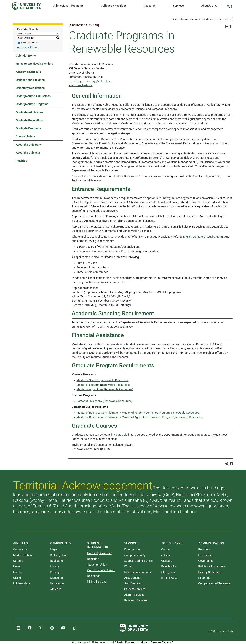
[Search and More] (229, 6)
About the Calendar (28, 153)
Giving (17, 578)
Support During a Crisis (138, 561)
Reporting (204, 578)
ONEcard (167, 561)
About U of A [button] (209, 6)
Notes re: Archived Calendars (34, 64)
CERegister (168, 572)
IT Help (129, 566)
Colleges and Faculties (30, 80)
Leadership (205, 555)
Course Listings (26, 136)
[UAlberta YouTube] (63, 628)
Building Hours (59, 555)
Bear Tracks (169, 566)
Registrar (93, 559)
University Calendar (99, 553)
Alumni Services (134, 595)
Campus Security (135, 555)
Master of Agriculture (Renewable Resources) (105, 389)
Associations (132, 578)
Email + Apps (169, 578)
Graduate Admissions (29, 112)
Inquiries (21, 161)
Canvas (166, 549)
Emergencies (132, 549)
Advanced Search (28, 47)
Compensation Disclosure (214, 583)
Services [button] (178, 6)
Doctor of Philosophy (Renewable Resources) (104, 401)
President (204, 549)
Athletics (56, 589)
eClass (166, 555)
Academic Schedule (28, 72)
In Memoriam (22, 583)
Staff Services (133, 583)
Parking (55, 572)
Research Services (136, 600)
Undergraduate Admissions (33, 96)
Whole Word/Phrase (29, 43)
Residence (94, 576)
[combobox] (201, 19)
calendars (82, 642)
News (17, 566)
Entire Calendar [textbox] (25, 34)
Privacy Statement (210, 572)
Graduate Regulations (30, 120)
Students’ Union (97, 565)
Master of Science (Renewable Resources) (103, 380)
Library (55, 566)
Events (17, 572)
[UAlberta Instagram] (52, 628)
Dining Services (97, 581)
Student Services (135, 589)
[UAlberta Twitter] (41, 628)
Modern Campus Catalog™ (157, 642)
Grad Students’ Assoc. (101, 570)
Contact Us (20, 549)
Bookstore (57, 561)
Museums (56, 578)
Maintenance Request (138, 572)
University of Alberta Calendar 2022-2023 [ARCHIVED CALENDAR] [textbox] (200, 19)
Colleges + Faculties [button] (114, 6)
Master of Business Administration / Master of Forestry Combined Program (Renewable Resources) (138, 413)
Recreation (57, 583)
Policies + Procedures (212, 566)
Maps (54, 549)
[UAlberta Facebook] (30, 628)
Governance (206, 561)
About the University (29, 145)
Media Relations (23, 555)
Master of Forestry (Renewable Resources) (103, 385)
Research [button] (150, 6)
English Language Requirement (203, 237)
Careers (18, 561)
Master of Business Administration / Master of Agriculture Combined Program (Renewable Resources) (140, 417)
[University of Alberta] (26, 6)
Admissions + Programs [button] (68, 6)
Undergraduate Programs (32, 104)
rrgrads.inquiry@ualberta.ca (95, 81)
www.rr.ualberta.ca (80, 85)
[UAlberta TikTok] (75, 628)
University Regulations (30, 88)
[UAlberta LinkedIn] (19, 628)
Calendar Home (26, 56)
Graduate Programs (28, 128)
